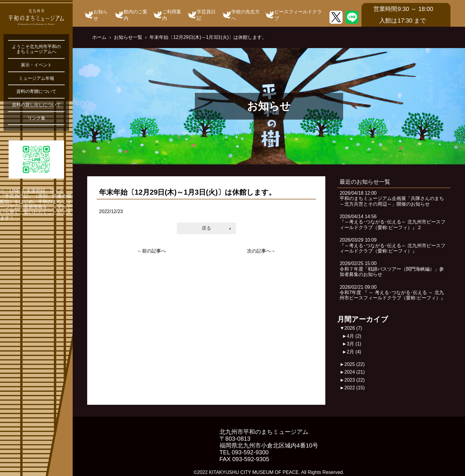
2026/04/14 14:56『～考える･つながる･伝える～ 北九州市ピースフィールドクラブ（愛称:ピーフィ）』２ (392, 222)
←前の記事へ (152, 251)
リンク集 (36, 118)
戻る (206, 228)
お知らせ (101, 15)
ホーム (99, 37)
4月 (354, 336)
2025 (355, 364)
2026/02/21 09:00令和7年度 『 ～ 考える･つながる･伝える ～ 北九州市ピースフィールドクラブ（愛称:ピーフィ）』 (392, 293)
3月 (354, 344)
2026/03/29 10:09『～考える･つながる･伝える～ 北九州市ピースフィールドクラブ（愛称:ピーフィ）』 (392, 245)
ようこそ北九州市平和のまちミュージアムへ (36, 49)
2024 (355, 372)
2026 (353, 328)
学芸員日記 (206, 15)
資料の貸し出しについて (36, 105)
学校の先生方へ (246, 15)
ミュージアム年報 (36, 78)
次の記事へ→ (261, 251)
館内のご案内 (136, 15)
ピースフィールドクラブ (298, 15)
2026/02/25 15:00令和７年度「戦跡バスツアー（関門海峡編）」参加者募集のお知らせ (392, 269)
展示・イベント (36, 65)
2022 (355, 388)
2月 (354, 352)
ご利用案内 (172, 15)
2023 (355, 380)
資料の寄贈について (36, 91)
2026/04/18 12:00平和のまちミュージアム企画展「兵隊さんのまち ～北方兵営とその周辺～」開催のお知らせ (394, 199)
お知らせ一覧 (128, 37)
